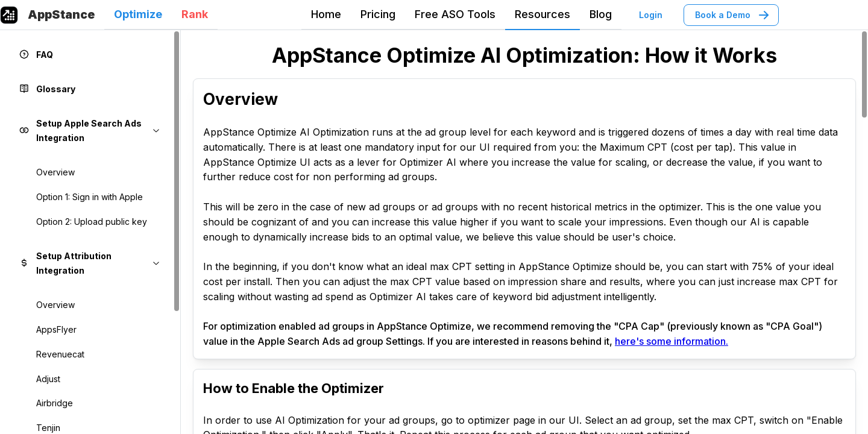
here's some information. (671, 341)
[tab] (138, 15)
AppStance (61, 14)
